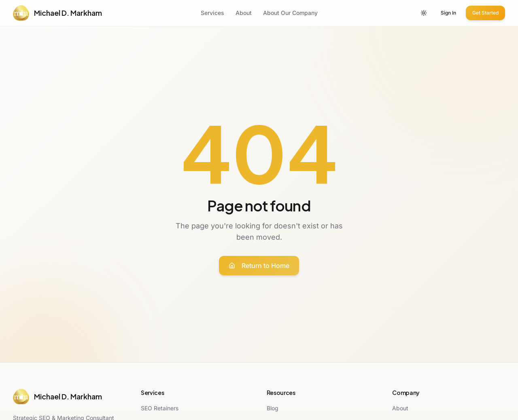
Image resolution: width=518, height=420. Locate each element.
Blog (273, 408)
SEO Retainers (160, 408)
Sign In (448, 13)
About (244, 13)
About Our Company (290, 13)
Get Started (485, 13)
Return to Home (259, 266)
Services (212, 13)
